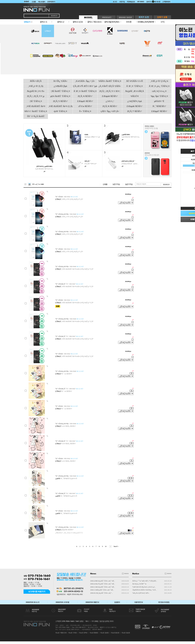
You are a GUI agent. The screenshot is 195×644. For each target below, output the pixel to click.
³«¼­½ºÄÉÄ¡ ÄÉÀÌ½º (69, 426)
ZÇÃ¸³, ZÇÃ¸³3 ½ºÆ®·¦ (110, 91)
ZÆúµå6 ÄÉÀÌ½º (135, 106)
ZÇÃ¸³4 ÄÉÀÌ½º (85, 96)
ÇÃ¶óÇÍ (48, 31)
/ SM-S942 (67, 197)
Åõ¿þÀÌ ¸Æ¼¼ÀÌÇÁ (134, 91)
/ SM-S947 (69, 284)
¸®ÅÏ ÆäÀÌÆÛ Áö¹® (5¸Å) (60, 106)
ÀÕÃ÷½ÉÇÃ (36, 81)
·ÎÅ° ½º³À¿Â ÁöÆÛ (36, 116)
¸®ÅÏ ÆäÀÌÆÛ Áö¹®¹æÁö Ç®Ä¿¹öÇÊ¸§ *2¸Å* (77, 321)
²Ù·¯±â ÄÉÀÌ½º (67, 374)
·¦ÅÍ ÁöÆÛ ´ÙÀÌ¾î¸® (60, 91)
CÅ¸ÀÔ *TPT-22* (91, 164)
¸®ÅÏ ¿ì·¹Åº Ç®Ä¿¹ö (159, 81)
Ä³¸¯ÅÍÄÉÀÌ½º (159, 106)
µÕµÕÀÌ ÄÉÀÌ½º (67, 530)
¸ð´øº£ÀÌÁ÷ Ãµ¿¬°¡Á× (85, 81)
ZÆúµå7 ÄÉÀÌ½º (159, 111)
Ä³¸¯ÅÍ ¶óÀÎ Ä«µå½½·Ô (69, 478)
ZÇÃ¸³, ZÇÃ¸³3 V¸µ (36, 96)
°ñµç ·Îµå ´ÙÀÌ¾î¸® (159, 96)
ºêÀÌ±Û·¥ (135, 96)
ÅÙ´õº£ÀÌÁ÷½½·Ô (134, 81)
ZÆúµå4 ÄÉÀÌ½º (110, 96)
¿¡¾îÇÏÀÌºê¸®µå (134, 101)
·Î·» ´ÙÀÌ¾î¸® (85, 111)
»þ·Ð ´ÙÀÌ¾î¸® (60, 111)
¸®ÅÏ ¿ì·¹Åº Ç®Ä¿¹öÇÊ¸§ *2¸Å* (72, 234)
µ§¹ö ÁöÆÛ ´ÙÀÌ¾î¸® (60, 96)
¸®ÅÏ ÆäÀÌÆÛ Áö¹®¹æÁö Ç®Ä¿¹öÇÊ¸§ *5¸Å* (77, 269)
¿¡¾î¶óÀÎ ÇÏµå (60, 86)
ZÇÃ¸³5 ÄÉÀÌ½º (60, 101)
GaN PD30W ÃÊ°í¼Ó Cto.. (44, 169)
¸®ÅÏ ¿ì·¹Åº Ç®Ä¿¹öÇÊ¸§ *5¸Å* (72, 199)
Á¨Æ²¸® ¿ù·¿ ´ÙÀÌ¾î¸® (159, 86)
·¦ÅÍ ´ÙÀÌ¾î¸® (36, 101)
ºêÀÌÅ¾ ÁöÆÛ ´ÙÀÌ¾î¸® (110, 81)
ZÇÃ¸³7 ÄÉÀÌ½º (134, 111)
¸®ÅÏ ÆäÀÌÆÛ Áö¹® (36, 106)
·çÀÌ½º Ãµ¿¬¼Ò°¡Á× (110, 111)
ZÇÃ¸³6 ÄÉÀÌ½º (110, 106)
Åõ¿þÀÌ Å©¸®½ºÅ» (36, 91)
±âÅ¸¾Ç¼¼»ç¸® (159, 91)
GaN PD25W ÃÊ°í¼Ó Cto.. (131, 137)
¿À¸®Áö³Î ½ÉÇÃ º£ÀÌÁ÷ (110, 86)
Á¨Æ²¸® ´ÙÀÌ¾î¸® (134, 86)
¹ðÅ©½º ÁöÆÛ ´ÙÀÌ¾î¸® (36, 111)
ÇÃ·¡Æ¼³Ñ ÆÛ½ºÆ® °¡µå (85, 86)
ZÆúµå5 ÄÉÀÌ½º (85, 101)
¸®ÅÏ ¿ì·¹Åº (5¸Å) (36, 86)
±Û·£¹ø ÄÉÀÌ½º (85, 106)
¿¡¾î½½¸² (110, 101)
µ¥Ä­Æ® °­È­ (159, 101)
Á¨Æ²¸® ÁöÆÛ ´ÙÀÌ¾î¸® (85, 91)
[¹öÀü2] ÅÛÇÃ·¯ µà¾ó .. (130, 164)
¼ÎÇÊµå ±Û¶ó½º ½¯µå (92, 137)
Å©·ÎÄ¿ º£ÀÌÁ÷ (60, 81)
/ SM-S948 (69, 214)
